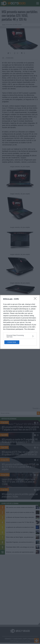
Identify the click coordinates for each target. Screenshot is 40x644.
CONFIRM (12, 342)
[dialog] (20, 322)
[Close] (36, 299)
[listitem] (20, 336)
